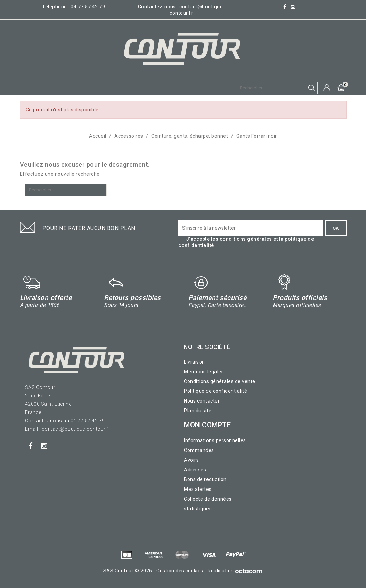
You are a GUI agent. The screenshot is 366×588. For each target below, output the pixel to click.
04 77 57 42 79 (88, 7)
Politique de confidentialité (215, 391)
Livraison (194, 362)
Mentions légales (204, 372)
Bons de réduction (205, 479)
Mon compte (207, 425)
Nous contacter (202, 401)
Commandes (199, 450)
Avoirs (191, 460)
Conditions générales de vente (220, 381)
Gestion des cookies (180, 571)
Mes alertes (198, 489)
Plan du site (198, 411)
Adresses (195, 470)
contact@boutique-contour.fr (76, 429)
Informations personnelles (215, 440)
